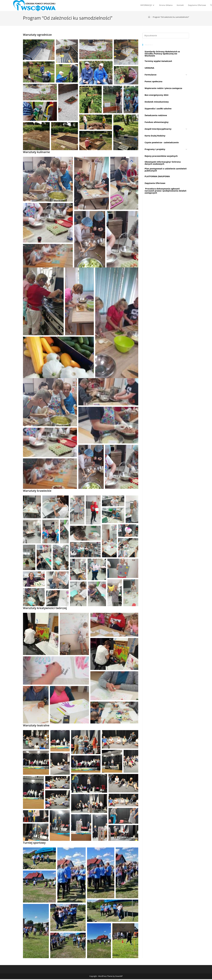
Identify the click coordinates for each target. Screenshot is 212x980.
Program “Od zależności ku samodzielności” (171, 18)
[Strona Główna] (149, 18)
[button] (39, 51)
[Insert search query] (166, 36)
